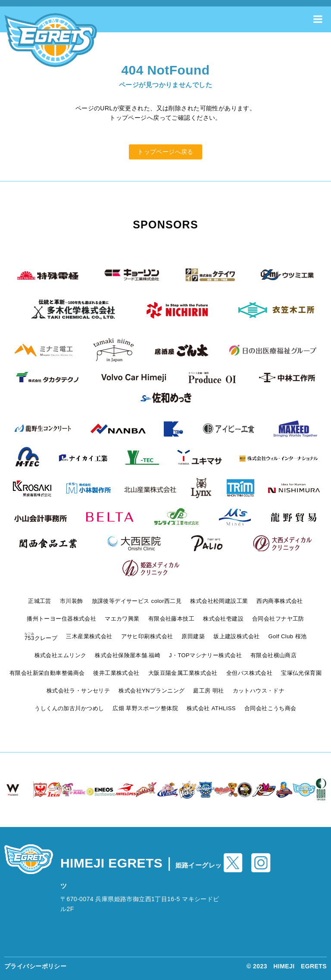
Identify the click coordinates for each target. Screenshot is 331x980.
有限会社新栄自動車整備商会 (47, 673)
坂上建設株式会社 (236, 636)
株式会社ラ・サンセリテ (78, 691)
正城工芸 (40, 601)
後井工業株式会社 (116, 673)
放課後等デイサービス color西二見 (137, 601)
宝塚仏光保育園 (301, 673)
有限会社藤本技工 (171, 619)
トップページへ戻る (165, 152)
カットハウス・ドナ (259, 691)
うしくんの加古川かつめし (69, 708)
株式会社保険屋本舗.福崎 (128, 655)
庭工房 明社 (208, 691)
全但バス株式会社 (249, 673)
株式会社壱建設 (223, 619)
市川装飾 (72, 601)
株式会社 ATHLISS (211, 708)
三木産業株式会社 (89, 636)
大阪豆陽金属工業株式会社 (183, 673)
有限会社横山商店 (273, 655)
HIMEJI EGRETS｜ (141, 873)
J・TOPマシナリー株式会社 (205, 655)
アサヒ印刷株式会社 (147, 636)
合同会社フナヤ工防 (278, 619)
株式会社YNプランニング (151, 691)
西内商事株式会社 (279, 601)
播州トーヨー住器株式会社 (61, 619)
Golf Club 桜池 (288, 636)
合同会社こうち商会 (270, 708)
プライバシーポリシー (35, 966)
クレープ (41, 638)
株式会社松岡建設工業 (219, 601)
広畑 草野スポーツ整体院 (145, 708)
